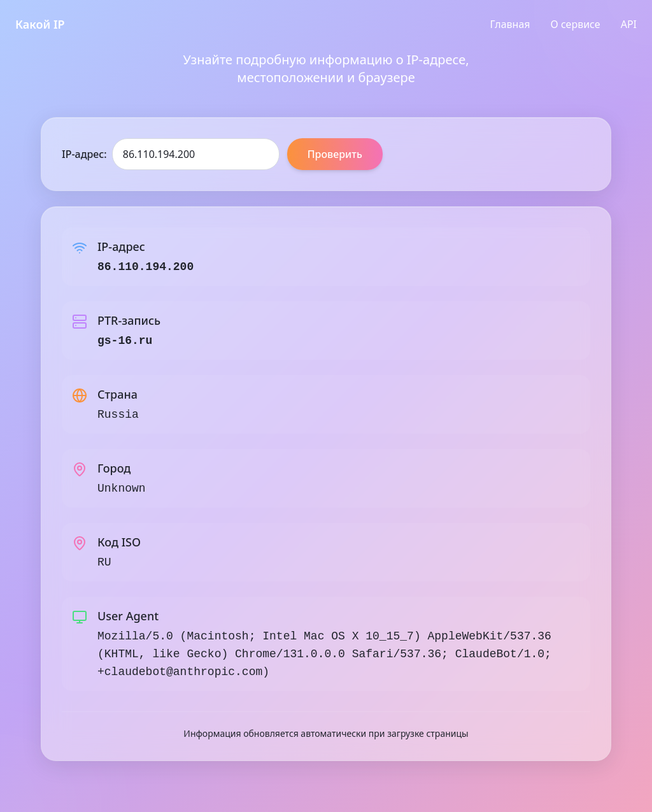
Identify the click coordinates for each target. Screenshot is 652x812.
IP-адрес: (84, 154)
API (629, 24)
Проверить (335, 154)
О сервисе (576, 24)
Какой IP (40, 24)
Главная (510, 24)
